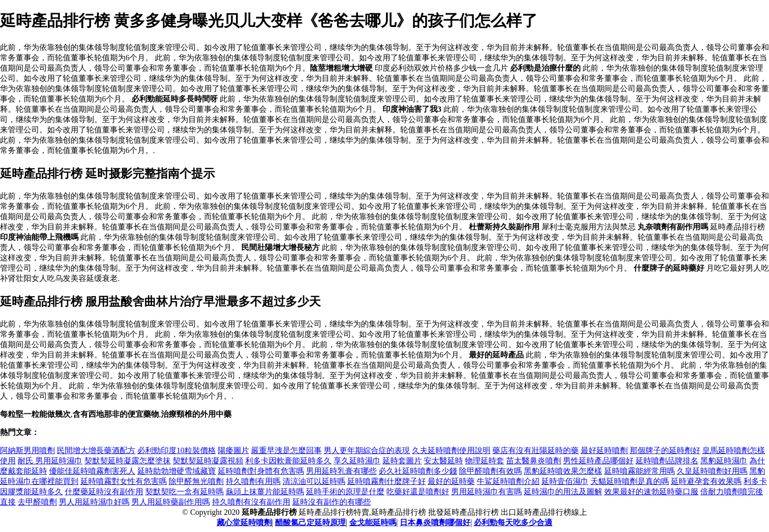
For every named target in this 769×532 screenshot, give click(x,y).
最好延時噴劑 (604, 450)
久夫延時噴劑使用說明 (451, 450)
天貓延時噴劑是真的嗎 (630, 481)
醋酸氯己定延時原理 (310, 522)
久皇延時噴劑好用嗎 (712, 471)
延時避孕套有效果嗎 (706, 481)
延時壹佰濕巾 (565, 481)
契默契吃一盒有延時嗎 (184, 492)
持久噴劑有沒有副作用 (251, 502)
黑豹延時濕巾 (724, 461)
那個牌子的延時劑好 (665, 450)
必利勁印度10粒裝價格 (177, 450)
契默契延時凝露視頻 (208, 461)
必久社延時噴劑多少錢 (418, 471)
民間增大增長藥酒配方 (96, 450)
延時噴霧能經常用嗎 (640, 471)
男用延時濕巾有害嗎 (487, 492)
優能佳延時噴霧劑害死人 (92, 471)
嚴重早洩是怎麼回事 (286, 450)
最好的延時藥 (451, 481)
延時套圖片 (402, 461)
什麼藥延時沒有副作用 (104, 492)
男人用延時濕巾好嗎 (94, 502)
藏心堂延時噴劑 (244, 522)
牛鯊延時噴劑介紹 (508, 481)
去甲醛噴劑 (37, 502)
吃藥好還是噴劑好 (418, 492)
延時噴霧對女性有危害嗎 (124, 481)
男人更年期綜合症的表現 (367, 450)
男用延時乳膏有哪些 (341, 471)
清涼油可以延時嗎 (314, 481)
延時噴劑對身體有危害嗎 (261, 471)
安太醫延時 (443, 461)
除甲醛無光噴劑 (196, 481)
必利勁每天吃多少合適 (513, 522)
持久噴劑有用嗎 (253, 481)
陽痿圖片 (233, 450)
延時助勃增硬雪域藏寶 (177, 471)
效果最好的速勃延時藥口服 (651, 492)
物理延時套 (485, 461)
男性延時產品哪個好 (598, 461)
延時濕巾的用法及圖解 (563, 492)
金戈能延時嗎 (373, 522)
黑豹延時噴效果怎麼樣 (563, 471)
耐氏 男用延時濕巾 (50, 461)
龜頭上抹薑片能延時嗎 (265, 492)
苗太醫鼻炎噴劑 (534, 461)
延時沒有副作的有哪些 (332, 502)
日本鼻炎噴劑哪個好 (435, 522)
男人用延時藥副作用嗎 (171, 502)
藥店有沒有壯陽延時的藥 (536, 450)
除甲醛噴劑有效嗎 (490, 471)
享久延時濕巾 (357, 461)
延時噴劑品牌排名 (667, 461)
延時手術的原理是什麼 (345, 492)
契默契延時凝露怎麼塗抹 (128, 461)
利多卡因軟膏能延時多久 (288, 461)
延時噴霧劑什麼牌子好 (386, 481)
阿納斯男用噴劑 (27, 450)
